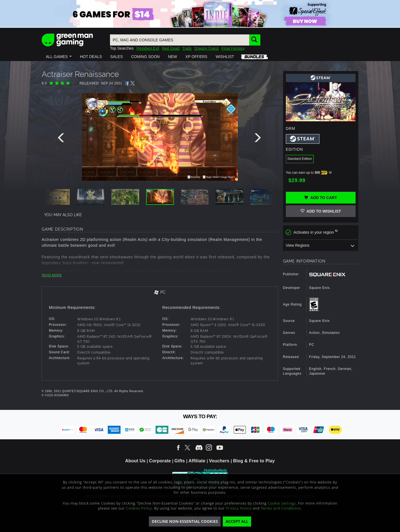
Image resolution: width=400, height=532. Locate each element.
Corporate (160, 461)
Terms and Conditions (281, 508)
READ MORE (52, 275)
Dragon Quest (207, 48)
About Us (135, 461)
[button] (59, 57)
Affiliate (197, 461)
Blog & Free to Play (254, 461)
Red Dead (171, 48)
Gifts (180, 461)
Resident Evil (148, 48)
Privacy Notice (239, 508)
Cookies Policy (139, 508)
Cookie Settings (282, 503)
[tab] (160, 293)
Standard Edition (300, 159)
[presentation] (62, 139)
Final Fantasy (233, 48)
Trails (187, 48)
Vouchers (219, 461)
